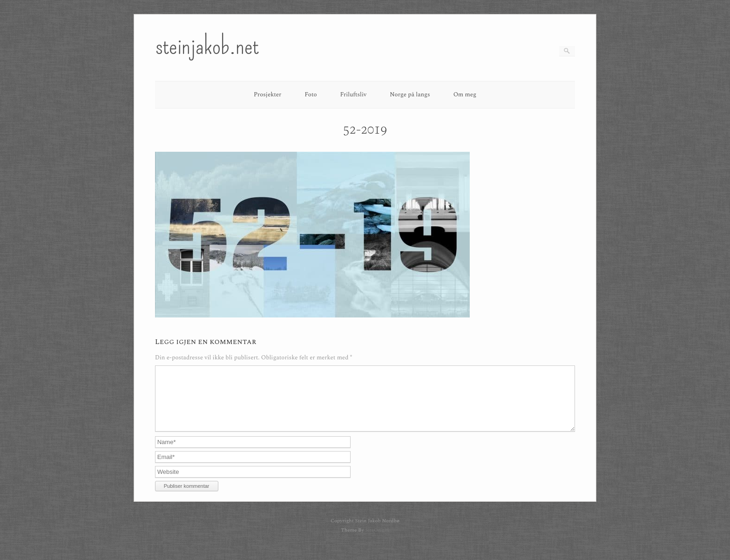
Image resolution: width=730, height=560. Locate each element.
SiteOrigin (377, 541)
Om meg (465, 94)
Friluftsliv (354, 94)
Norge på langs (410, 94)
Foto (311, 94)
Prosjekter (267, 94)
